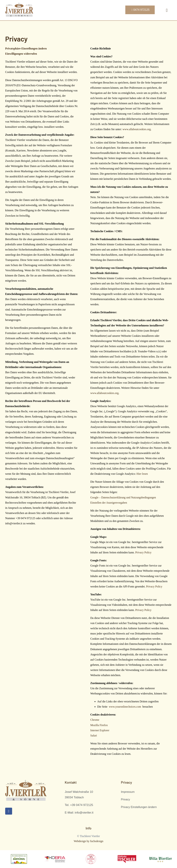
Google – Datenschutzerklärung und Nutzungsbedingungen (123, 497)
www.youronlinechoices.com (125, 707)
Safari (94, 735)
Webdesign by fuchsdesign (88, 841)
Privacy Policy (143, 552)
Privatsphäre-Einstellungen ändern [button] (26, 48)
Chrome (95, 720)
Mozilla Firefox (99, 725)
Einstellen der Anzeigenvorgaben (109, 503)
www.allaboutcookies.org (137, 129)
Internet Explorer (100, 730)
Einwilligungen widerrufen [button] (21, 54)
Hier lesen (142, 474)
